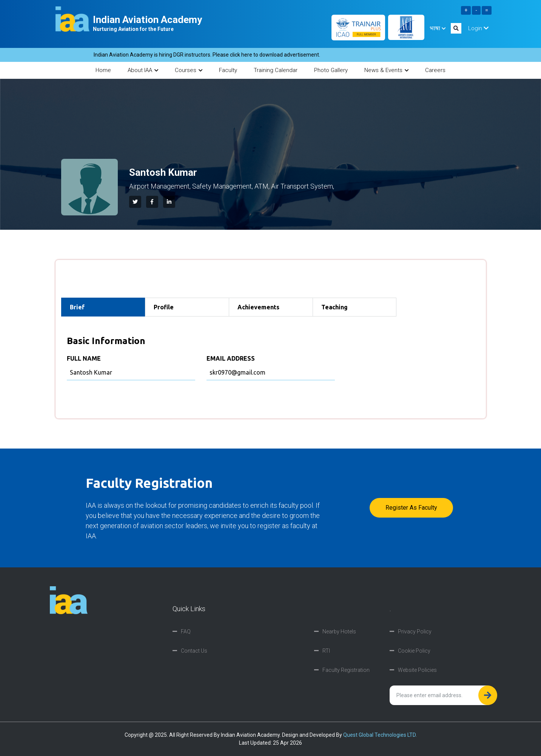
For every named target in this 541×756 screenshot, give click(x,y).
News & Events (386, 70)
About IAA (143, 70)
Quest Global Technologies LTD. (380, 735)
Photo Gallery (331, 70)
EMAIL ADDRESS (231, 358)
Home (103, 70)
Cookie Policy (414, 651)
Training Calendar (276, 70)
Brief (77, 307)
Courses (189, 70)
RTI (326, 651)
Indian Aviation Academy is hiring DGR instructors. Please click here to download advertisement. (221, 55)
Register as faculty (411, 508)
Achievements (258, 307)
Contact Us (194, 651)
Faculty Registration (346, 670)
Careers (435, 70)
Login (478, 28)
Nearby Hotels (339, 632)
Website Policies (417, 670)
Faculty (228, 70)
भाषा (438, 28)
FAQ (186, 632)
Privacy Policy (415, 632)
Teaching (334, 307)
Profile (164, 307)
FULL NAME (84, 358)
